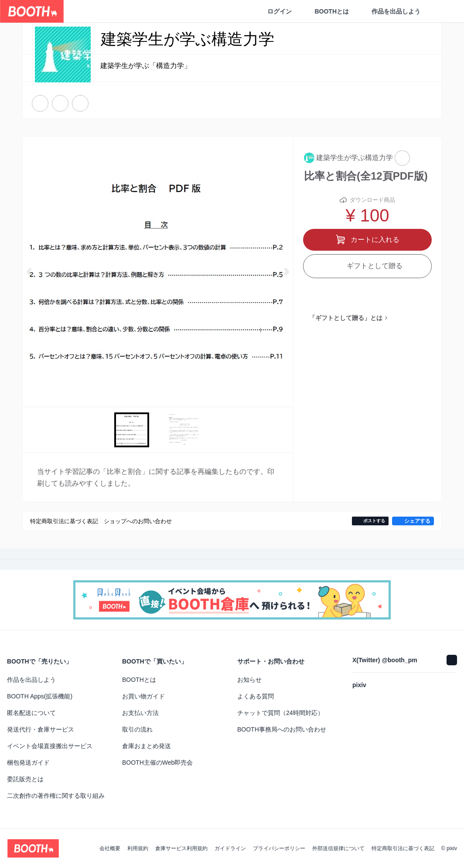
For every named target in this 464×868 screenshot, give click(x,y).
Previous (30, 272)
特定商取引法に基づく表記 (403, 848)
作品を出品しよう (396, 11)
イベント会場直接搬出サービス (50, 746)
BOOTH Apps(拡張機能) (40, 696)
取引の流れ (137, 729)
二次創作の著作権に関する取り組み (56, 796)
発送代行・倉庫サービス (41, 729)
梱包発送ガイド (28, 762)
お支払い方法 (140, 713)
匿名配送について (31, 713)
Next (286, 272)
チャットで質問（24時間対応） (280, 713)
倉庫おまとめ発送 (147, 746)
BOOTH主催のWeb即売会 (157, 762)
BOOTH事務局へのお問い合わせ (282, 729)
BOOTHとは (332, 11)
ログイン (280, 11)
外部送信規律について (338, 848)
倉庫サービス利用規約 (181, 848)
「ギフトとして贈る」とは (346, 321)
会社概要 (110, 848)
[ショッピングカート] (443, 11)
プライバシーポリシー (279, 848)
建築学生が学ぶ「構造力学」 (146, 66)
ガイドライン (230, 848)
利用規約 (138, 848)
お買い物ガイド (143, 696)
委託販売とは (25, 779)
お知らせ (249, 680)
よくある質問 (256, 696)
